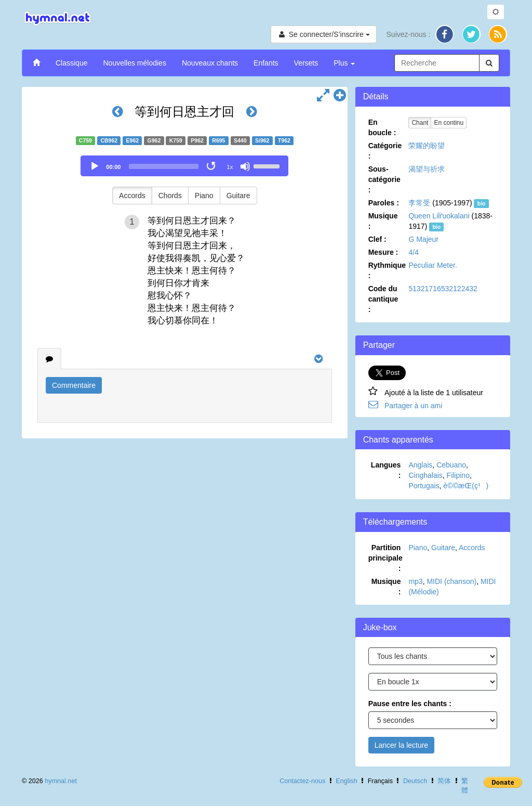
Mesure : (383, 252)
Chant (420, 123)
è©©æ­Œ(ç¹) (466, 486)
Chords (170, 196)
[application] (184, 166)
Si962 (262, 140)
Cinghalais (425, 475)
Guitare (238, 196)
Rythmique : (387, 270)
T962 (284, 140)
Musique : (383, 221)
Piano (204, 196)
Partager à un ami (413, 406)
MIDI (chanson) (451, 581)
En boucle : (382, 127)
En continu (449, 123)
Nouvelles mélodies (134, 63)
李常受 (419, 203)
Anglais (420, 465)
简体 (444, 781)
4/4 (413, 252)
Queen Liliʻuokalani (439, 216)
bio (482, 203)
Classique (71, 63)
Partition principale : (385, 558)
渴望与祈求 (427, 169)
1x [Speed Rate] (230, 167)
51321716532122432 (443, 289)
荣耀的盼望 (427, 146)
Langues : (386, 470)
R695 (218, 140)
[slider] (164, 166)
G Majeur (423, 239)
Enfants (266, 63)
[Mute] (245, 166)
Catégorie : (385, 151)
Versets (306, 63)
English (346, 781)
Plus (344, 63)
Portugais (424, 486)
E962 (133, 140)
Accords (132, 196)
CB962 (109, 140)
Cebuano (451, 465)
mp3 (415, 581)
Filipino (458, 475)
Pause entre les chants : (410, 704)
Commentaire (74, 385)
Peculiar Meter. (433, 265)
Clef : (377, 239)
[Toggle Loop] (212, 166)
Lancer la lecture (402, 745)
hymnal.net (61, 781)
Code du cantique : (383, 299)
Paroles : (384, 203)
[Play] (95, 166)
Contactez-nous (302, 781)
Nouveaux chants (210, 63)
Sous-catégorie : (384, 179)
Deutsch (415, 781)
